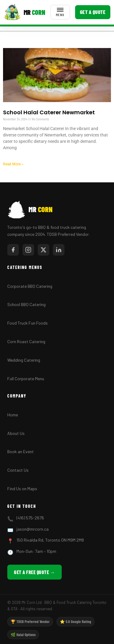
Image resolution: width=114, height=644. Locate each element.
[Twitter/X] (43, 250)
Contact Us (18, 470)
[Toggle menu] (60, 12)
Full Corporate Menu (26, 379)
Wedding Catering (24, 360)
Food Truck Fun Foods (28, 323)
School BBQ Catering (26, 304)
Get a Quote (93, 12)
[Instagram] (28, 250)
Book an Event (21, 451)
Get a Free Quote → (35, 572)
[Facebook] (13, 250)
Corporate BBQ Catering (30, 286)
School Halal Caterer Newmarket (49, 112)
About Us (16, 433)
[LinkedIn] (59, 250)
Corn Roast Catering (26, 341)
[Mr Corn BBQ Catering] (24, 12)
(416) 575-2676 (30, 518)
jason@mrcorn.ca (33, 529)
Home (13, 415)
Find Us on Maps (22, 489)
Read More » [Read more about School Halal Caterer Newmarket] (13, 164)
